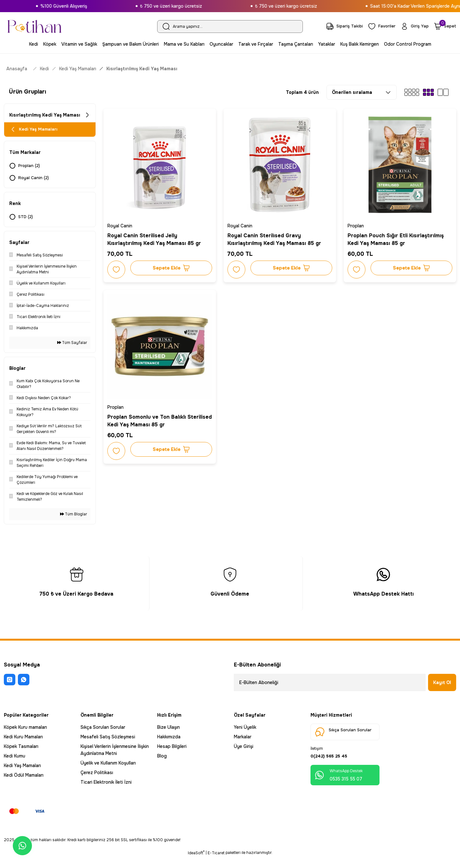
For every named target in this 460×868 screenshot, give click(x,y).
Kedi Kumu (15, 759)
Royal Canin (121, 225)
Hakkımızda (169, 740)
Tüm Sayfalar (72, 346)
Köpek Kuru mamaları (25, 730)
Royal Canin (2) (34, 181)
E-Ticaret (216, 864)
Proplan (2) (30, 169)
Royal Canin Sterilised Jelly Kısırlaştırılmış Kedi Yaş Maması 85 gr (155, 238)
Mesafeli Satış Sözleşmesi (108, 740)
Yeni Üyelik (245, 730)
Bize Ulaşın (169, 730)
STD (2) (26, 220)
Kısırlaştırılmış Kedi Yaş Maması (142, 69)
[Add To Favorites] (118, 268)
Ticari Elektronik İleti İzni (106, 785)
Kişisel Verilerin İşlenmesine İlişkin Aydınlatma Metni (115, 753)
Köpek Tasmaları (21, 749)
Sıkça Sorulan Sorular (103, 730)
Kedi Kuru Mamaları (23, 740)
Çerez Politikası (97, 775)
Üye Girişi (244, 749)
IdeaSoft (196, 863)
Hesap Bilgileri (172, 749)
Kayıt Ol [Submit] (442, 685)
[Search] (230, 27)
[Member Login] (414, 26)
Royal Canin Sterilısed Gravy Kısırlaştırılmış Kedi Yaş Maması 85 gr (276, 238)
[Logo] (34, 26)
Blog (162, 759)
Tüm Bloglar (74, 517)
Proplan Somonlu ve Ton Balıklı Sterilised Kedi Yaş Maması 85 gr (150, 419)
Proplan (357, 225)
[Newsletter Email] (330, 685)
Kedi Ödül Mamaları (24, 778)
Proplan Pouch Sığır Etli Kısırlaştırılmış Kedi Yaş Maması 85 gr (397, 238)
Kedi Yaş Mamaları (22, 768)
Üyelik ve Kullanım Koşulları (108, 766)
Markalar (243, 740)
